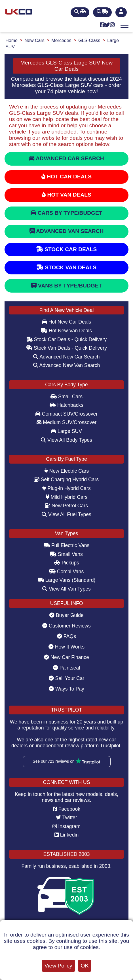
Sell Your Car (67, 678)
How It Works (66, 647)
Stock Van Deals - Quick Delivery (66, 348)
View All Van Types (66, 589)
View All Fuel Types (66, 514)
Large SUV (66, 431)
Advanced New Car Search (66, 357)
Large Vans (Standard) (67, 580)
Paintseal (66, 668)
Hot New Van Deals (66, 331)
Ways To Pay (66, 689)
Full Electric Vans (67, 545)
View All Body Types (66, 440)
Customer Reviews (66, 626)
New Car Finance (66, 657)
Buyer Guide (66, 615)
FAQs (66, 636)
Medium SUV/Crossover (67, 422)
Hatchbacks (66, 405)
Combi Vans (66, 572)
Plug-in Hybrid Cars (66, 488)
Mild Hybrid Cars (67, 497)
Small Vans (66, 554)
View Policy (58, 966)
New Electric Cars (67, 471)
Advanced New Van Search (67, 365)
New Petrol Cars (66, 506)
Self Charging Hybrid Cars (66, 479)
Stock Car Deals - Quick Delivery (66, 339)
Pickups (66, 563)
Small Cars (66, 397)
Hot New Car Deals (66, 322)
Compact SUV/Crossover (66, 414)
